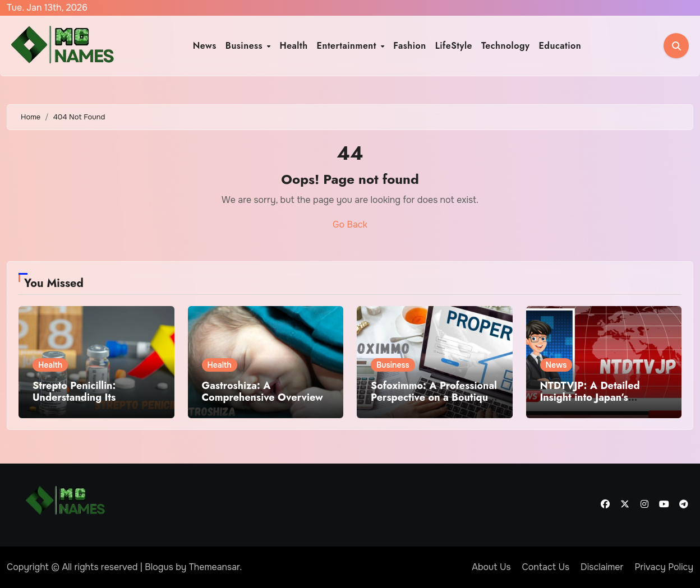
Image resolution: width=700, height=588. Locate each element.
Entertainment (348, 46)
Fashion (409, 46)
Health (293, 46)
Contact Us (546, 567)
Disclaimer (602, 567)
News (205, 46)
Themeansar (215, 567)
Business (246, 46)
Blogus (159, 567)
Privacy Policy (664, 567)
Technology (506, 46)
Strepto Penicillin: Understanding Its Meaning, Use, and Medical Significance (81, 404)
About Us (491, 567)
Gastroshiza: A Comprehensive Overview (262, 392)
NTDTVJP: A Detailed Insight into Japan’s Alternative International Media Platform (597, 404)
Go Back (350, 224)
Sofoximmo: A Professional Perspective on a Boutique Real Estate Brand (434, 398)
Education (560, 46)
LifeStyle (454, 46)
